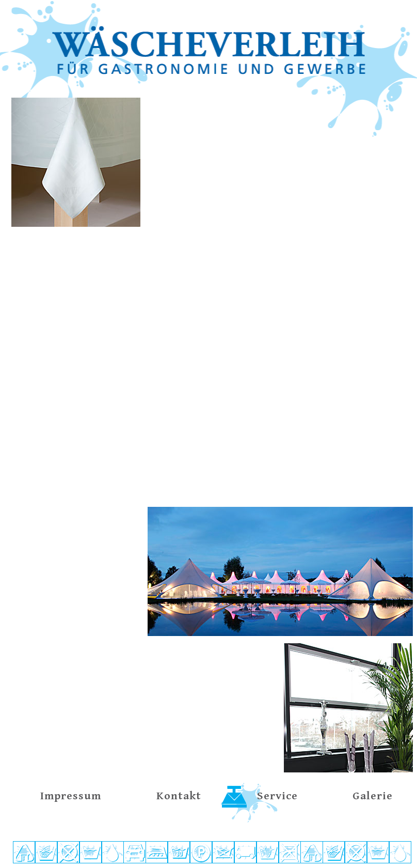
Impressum (71, 796)
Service (277, 796)
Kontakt (179, 796)
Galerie (373, 796)
